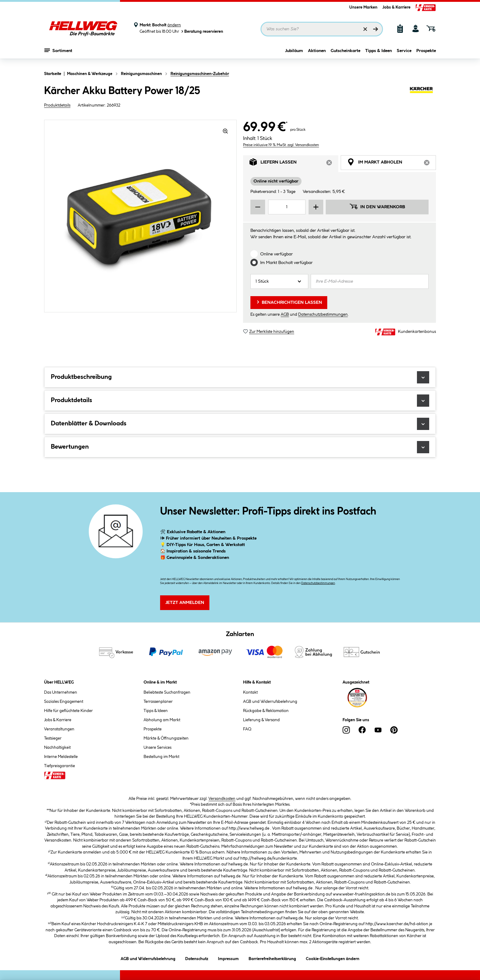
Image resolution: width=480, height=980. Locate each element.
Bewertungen (240, 447)
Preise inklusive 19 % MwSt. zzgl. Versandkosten (281, 145)
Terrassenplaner (158, 702)
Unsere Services (157, 748)
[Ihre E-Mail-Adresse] (370, 281)
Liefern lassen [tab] (294, 164)
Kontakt (250, 692)
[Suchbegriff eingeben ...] (322, 29)
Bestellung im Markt (161, 757)
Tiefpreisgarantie (60, 766)
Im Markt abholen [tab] (392, 164)
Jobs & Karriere (396, 7)
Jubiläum (294, 54)
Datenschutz (197, 958)
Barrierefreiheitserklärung (272, 958)
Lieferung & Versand (261, 720)
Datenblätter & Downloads (240, 424)
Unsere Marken (363, 7)
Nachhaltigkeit (57, 748)
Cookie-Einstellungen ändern (333, 958)
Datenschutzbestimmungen (323, 315)
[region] (141, 216)
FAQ (247, 729)
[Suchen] (376, 29)
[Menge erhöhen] (316, 207)
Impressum (228, 958)
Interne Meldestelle (61, 757)
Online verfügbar (276, 254)
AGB (285, 315)
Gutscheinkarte (345, 54)
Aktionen (317, 54)
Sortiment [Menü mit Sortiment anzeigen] (58, 54)
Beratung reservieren (202, 31)
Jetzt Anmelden (185, 603)
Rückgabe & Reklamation (266, 711)
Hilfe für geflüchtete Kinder (68, 711)
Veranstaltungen (59, 729)
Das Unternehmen (61, 692)
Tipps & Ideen (379, 54)
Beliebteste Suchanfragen (167, 692)
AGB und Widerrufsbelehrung (270, 702)
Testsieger (53, 738)
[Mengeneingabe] (287, 207)
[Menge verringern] (258, 207)
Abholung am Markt (162, 720)
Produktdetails (57, 105)
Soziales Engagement (64, 702)
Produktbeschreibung (240, 377)
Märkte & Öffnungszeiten (166, 738)
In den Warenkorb (377, 206)
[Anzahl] (279, 281)
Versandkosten (222, 799)
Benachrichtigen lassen (289, 302)
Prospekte (426, 54)
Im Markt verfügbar (286, 263)
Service (404, 54)
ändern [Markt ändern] (174, 25)
